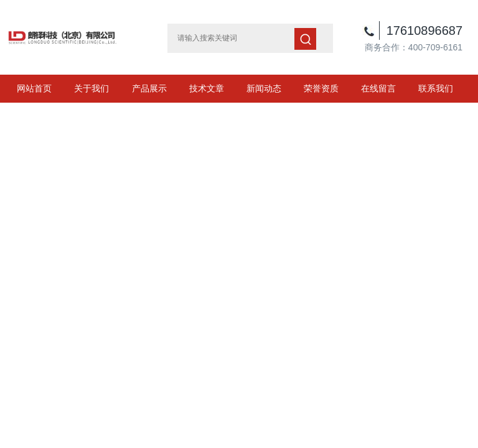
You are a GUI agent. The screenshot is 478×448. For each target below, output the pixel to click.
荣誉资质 (321, 88)
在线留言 (378, 88)
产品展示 (149, 88)
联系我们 (436, 88)
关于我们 (91, 88)
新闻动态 (264, 88)
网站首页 (34, 88)
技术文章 (207, 88)
